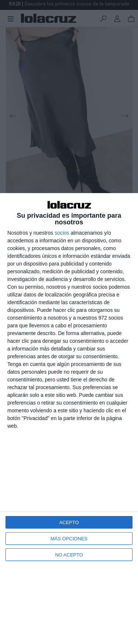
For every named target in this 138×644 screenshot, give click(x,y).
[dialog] (69, 419)
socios (62, 233)
